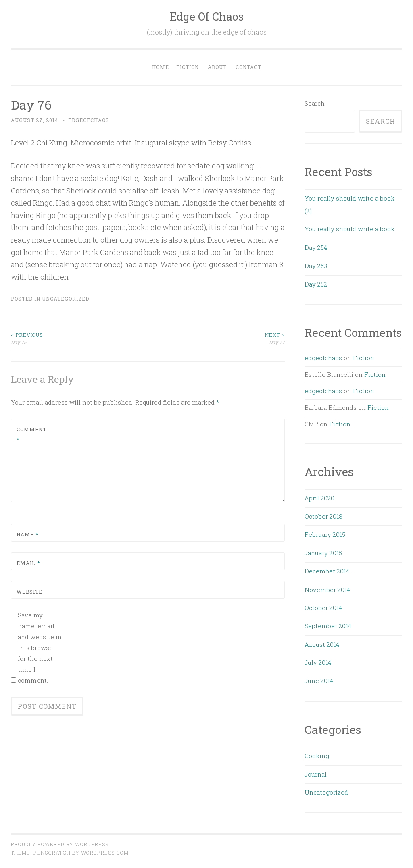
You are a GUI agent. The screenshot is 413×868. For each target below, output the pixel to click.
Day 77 (217, 338)
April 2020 (319, 498)
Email (28, 563)
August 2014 (322, 644)
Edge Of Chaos (207, 16)
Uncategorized (66, 299)
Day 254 (316, 247)
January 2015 (323, 553)
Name (27, 534)
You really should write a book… (351, 229)
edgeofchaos (89, 120)
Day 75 (79, 338)
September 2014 (328, 626)
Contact (248, 67)
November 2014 (327, 590)
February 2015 (325, 534)
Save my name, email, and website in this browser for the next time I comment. (40, 648)
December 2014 (327, 571)
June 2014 (319, 681)
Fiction (188, 67)
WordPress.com (105, 853)
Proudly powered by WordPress (60, 844)
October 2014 (323, 608)
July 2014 (318, 662)
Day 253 (316, 266)
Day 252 (316, 284)
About (217, 67)
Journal (316, 774)
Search (315, 103)
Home (161, 67)
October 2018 (323, 516)
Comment (31, 434)
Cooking (317, 756)
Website (29, 592)
